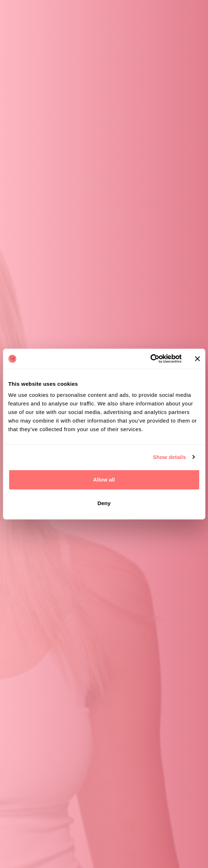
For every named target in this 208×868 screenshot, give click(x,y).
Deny (104, 503)
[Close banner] (197, 359)
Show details (170, 457)
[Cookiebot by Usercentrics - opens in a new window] (150, 359)
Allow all (104, 480)
